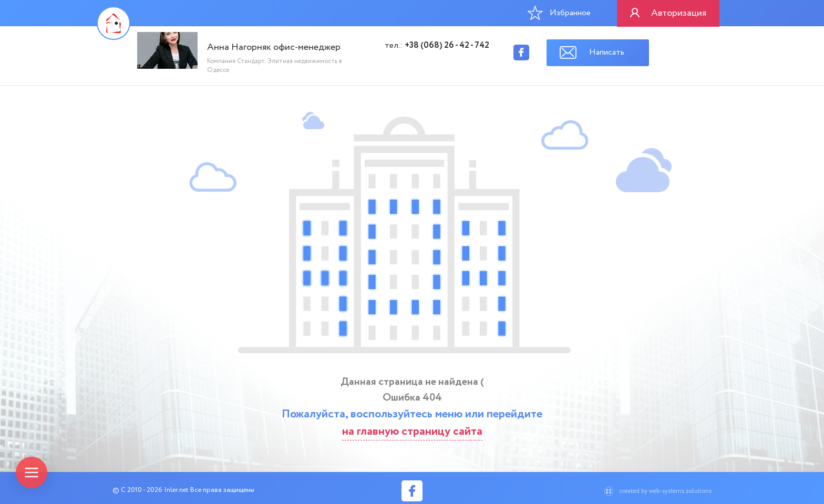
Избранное (559, 13)
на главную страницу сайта (412, 432)
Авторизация (679, 13)
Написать (607, 52)
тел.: (437, 46)
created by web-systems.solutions (665, 491)
